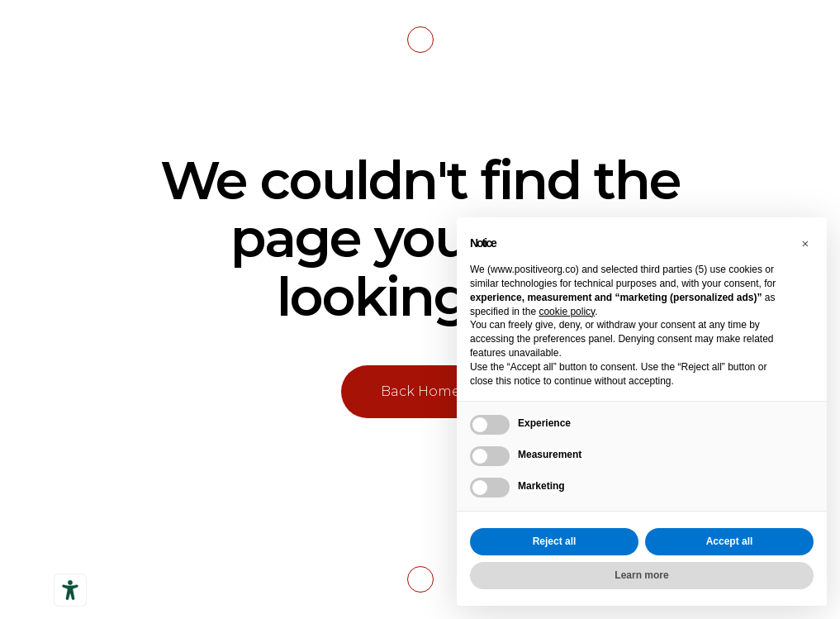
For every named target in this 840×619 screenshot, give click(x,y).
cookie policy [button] (567, 312)
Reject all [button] (555, 541)
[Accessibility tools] (70, 590)
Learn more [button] (641, 575)
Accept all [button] (730, 541)
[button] (805, 244)
